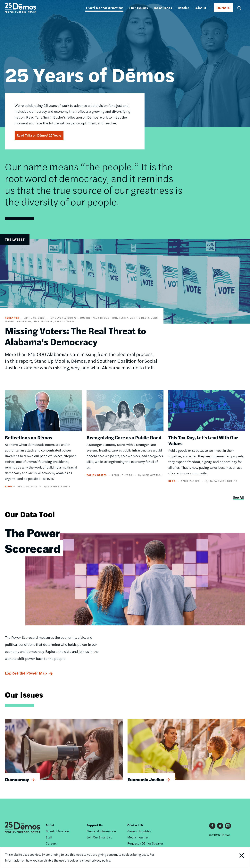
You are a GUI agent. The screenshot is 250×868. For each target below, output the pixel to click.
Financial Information (101, 831)
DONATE (223, 8)
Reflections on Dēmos (29, 437)
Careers (51, 843)
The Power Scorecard (33, 540)
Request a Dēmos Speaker (145, 843)
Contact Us (135, 825)
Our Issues (139, 8)
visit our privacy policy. (95, 860)
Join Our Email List (99, 837)
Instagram (228, 826)
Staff (49, 837)
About (201, 8)
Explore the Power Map (26, 673)
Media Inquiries (138, 837)
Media (184, 8)
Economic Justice (146, 779)
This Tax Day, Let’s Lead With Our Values (203, 440)
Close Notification (237, 857)
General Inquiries (139, 831)
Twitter (220, 826)
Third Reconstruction (104, 8)
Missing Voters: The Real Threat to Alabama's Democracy (75, 336)
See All (238, 497)
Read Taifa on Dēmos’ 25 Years (39, 135)
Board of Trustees (58, 831)
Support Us (95, 825)
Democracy (17, 779)
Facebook (212, 826)
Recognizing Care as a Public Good (124, 437)
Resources (163, 8)
